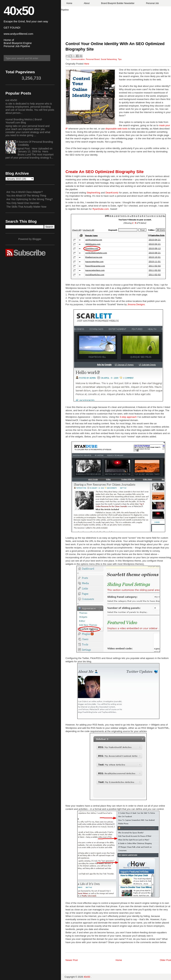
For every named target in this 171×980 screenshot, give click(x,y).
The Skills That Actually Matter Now (26, 207)
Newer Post (72, 960)
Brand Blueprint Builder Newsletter (118, 3)
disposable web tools (116, 129)
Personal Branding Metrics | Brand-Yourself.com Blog (23, 121)
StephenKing (93, 193)
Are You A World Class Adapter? (25, 192)
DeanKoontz (112, 193)
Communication (78, 59)
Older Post (165, 960)
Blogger (37, 239)
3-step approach (128, 417)
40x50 (19, 11)
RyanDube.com (101, 209)
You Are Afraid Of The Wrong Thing (26, 196)
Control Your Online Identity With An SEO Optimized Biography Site (115, 47)
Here (87, 64)
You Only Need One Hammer (23, 203)
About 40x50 (10, 100)
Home (69, 3)
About (87, 3)
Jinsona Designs (136, 304)
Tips (120, 59)
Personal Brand (93, 59)
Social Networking (109, 59)
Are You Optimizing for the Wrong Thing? (29, 199)
